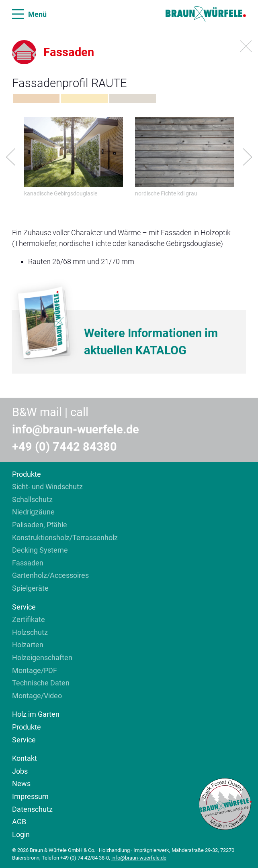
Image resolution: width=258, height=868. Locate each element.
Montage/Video (37, 696)
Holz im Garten (36, 714)
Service (24, 607)
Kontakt (25, 758)
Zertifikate (29, 619)
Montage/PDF (35, 670)
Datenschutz (32, 809)
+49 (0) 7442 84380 (64, 447)
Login (21, 834)
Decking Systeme (40, 550)
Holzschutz (30, 632)
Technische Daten (41, 683)
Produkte (27, 474)
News (21, 784)
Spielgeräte (30, 588)
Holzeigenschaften (42, 658)
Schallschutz (32, 499)
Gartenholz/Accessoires (50, 575)
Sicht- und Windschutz (47, 487)
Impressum (30, 796)
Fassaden (28, 563)
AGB (19, 822)
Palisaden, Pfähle (40, 525)
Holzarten (28, 645)
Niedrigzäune (33, 512)
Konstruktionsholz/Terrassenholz (65, 538)
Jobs (20, 771)
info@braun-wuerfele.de (76, 429)
